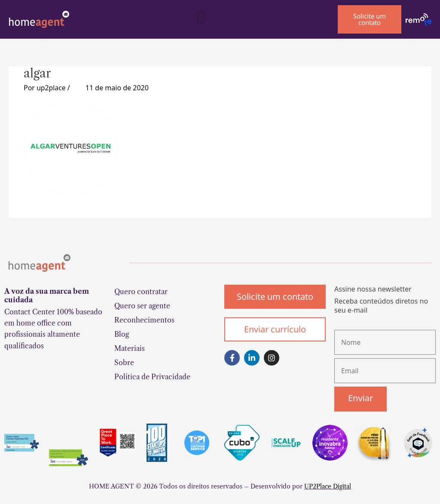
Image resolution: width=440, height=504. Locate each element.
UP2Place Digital (328, 487)
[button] (201, 17)
